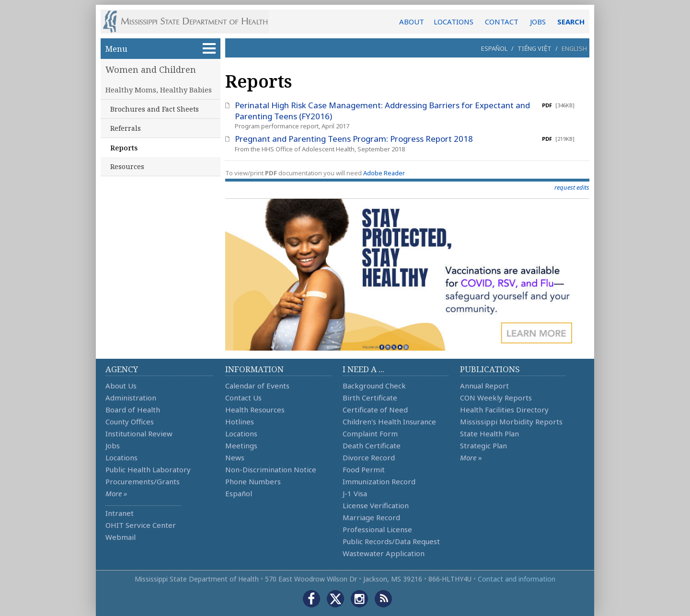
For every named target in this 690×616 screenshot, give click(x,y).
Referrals (126, 128)
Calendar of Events (257, 386)
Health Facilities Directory (504, 410)
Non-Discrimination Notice (271, 469)
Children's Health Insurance (389, 422)
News (235, 457)
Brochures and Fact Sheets (155, 109)
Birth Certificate (370, 398)
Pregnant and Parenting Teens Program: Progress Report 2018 (354, 139)
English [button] (574, 48)
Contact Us (243, 398)
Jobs (113, 445)
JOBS (538, 22)
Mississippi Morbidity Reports (511, 422)
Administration (131, 398)
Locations (121, 457)
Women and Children (151, 69)
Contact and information (517, 579)
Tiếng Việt (535, 48)
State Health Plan (489, 433)
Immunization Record (379, 481)
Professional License (377, 529)
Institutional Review (139, 433)
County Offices (130, 422)
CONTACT (502, 22)
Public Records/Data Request (391, 541)
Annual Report (484, 386)
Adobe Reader (384, 173)
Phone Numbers (253, 481)
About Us (121, 386)
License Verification (376, 505)
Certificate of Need (375, 410)
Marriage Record (371, 517)
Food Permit (364, 469)
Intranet (120, 513)
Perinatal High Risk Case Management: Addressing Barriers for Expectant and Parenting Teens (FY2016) (382, 111)
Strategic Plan (483, 445)
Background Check (374, 386)
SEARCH (571, 22)
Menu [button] (161, 49)
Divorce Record (369, 457)
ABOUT (412, 22)
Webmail (121, 537)
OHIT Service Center (141, 525)
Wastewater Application (384, 553)
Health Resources (255, 410)
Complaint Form (370, 433)
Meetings (241, 445)
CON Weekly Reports (496, 398)
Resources (127, 166)
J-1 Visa (355, 493)
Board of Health (133, 410)
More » (116, 493)
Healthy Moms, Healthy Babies (159, 90)
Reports (124, 148)
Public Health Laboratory (148, 469)
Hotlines (240, 422)
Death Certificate (372, 445)
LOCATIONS (454, 22)
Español (494, 48)
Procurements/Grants (143, 481)
